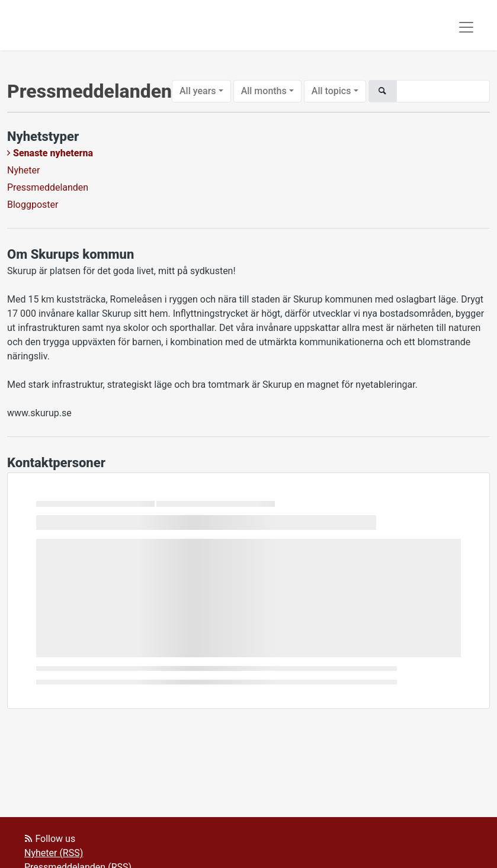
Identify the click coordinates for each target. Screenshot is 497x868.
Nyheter (23, 170)
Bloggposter (33, 205)
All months (264, 91)
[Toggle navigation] (466, 27)
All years (198, 91)
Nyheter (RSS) (54, 853)
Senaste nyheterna (53, 153)
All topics (331, 91)
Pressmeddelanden (48, 187)
